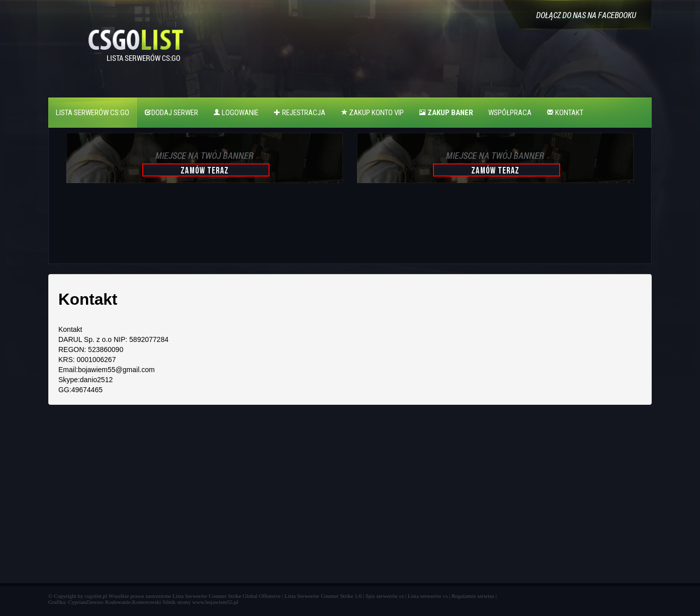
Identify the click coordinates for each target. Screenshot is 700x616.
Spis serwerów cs (385, 596)
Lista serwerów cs (428, 596)
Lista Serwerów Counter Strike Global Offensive (227, 596)
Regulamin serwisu (473, 596)
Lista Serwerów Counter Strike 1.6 (323, 596)
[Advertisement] (203, 228)
